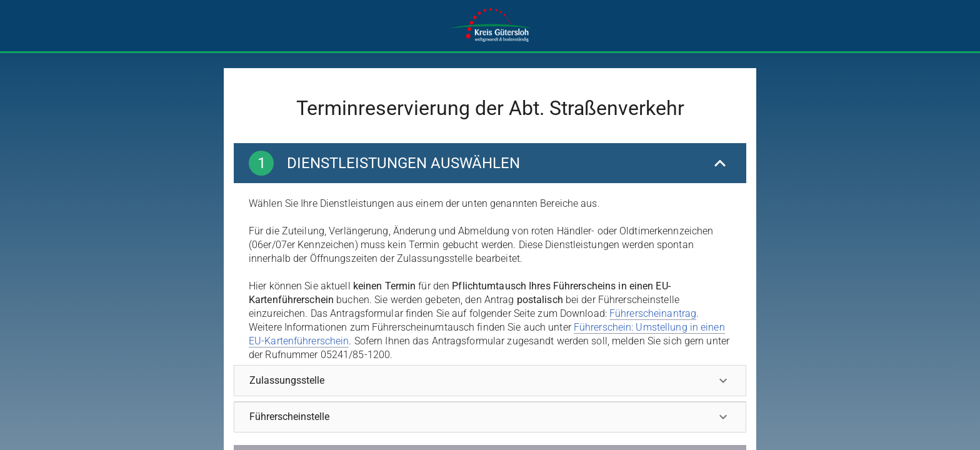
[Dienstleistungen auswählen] (490, 163)
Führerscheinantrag (653, 313)
